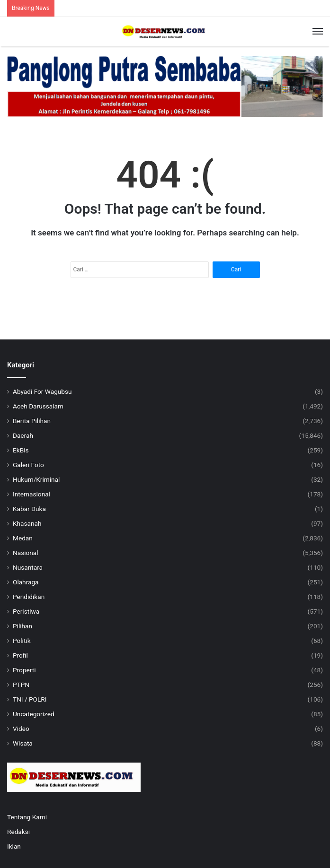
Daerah (23, 435)
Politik (22, 641)
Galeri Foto (28, 465)
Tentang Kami (27, 817)
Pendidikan (29, 597)
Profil (20, 655)
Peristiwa (26, 611)
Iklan (14, 846)
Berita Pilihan (32, 421)
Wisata (23, 743)
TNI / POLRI (30, 699)
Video (21, 729)
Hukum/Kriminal (36, 479)
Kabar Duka (29, 509)
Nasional (26, 553)
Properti (24, 670)
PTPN (21, 685)
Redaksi (18, 832)
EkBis (21, 450)
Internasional (31, 494)
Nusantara (28, 567)
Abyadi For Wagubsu (42, 391)
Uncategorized (34, 714)
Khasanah (27, 523)
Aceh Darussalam (38, 406)
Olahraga (26, 582)
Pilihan (22, 626)
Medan (23, 538)
